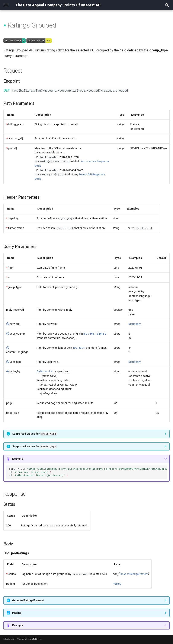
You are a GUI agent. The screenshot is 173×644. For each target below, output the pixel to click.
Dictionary (134, 324)
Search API (85, 174)
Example (18, 459)
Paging (117, 584)
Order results (44, 371)
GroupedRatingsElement (134, 574)
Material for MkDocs (29, 639)
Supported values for (34, 434)
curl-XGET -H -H (88, 472)
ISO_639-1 (79, 348)
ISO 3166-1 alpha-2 (95, 334)
